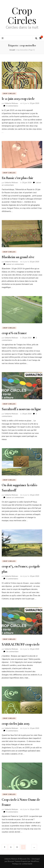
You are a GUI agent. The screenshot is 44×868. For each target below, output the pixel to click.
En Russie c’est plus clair (17, 178)
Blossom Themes (14, 861)
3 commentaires (12, 106)
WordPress (35, 861)
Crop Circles (22, 15)
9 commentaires (12, 812)
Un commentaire (12, 652)
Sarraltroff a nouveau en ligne (21, 409)
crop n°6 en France (14, 333)
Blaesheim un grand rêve (18, 257)
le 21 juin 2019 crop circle (18, 99)
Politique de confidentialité (22, 864)
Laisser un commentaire (15, 264)
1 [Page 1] (12, 846)
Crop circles (9, 94)
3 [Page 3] (18, 846)
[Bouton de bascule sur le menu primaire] (3, 38)
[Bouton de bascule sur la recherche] (36, 38)
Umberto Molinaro (11, 103)
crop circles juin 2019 (16, 724)
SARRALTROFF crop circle (21, 644)
